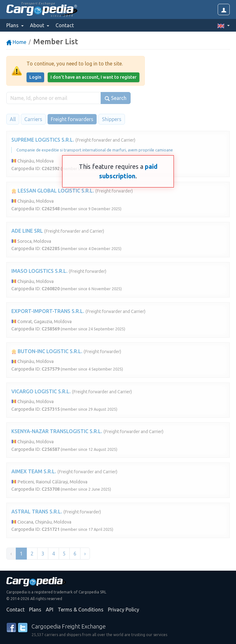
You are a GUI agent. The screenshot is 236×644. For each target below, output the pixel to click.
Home (16, 42)
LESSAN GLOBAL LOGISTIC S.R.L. (53, 191)
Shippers (112, 119)
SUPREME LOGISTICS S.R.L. (43, 140)
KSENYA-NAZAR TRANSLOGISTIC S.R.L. (57, 431)
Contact (65, 25)
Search (116, 98)
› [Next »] (85, 554)
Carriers (33, 119)
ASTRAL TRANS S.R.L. (37, 512)
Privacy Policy (124, 610)
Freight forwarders (72, 119)
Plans (35, 610)
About (38, 25)
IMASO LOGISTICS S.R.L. (39, 271)
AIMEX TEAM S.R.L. (34, 471)
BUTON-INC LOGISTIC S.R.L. (47, 351)
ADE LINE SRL (27, 231)
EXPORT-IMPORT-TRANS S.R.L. (48, 311)
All (13, 119)
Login (35, 77)
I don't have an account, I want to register (94, 77)
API (50, 610)
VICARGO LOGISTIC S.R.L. (41, 391)
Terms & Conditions (81, 610)
